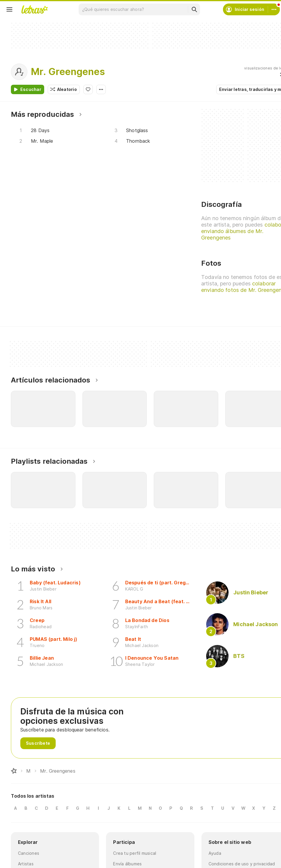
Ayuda (215, 853)
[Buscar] (194, 9)
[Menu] (9, 9)
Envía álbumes (127, 864)
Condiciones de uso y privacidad (242, 864)
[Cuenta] (274, 9)
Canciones (29, 853)
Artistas (26, 864)
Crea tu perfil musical (135, 853)
